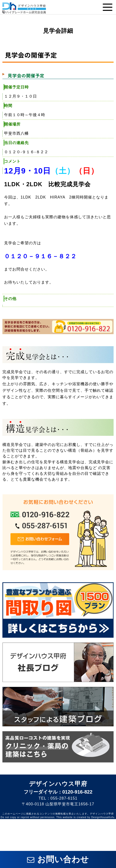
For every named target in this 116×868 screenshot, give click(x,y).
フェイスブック (43, 827)
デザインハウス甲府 (58, 784)
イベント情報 (29, 843)
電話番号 (87, 843)
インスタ (101, 827)
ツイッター (72, 827)
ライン (14, 827)
